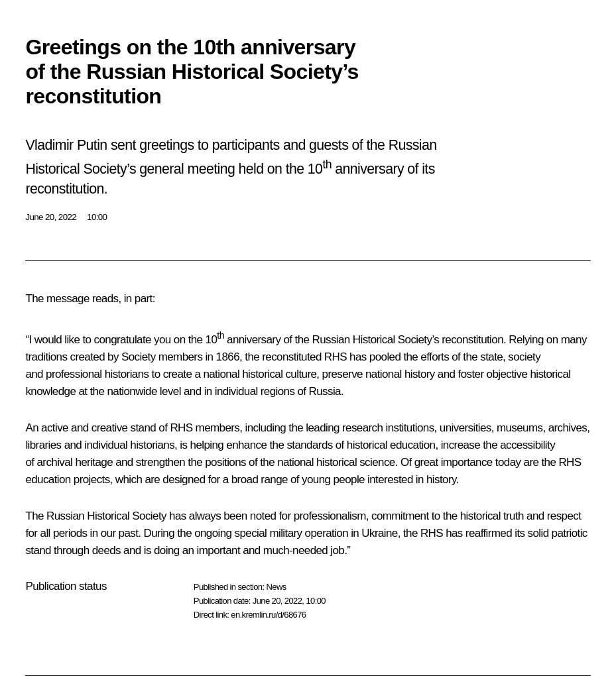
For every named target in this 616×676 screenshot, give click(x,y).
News (276, 587)
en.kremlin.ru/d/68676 (268, 615)
